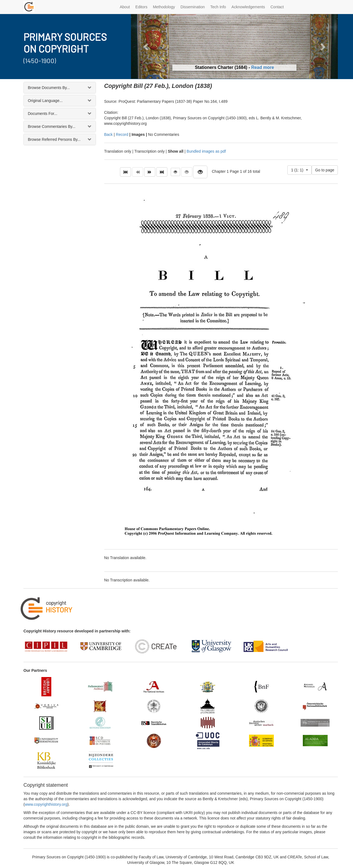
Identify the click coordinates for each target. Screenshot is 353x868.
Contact (277, 7)
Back (109, 134)
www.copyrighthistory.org (46, 804)
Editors (141, 7)
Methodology (164, 7)
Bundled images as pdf (206, 151)
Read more (263, 67)
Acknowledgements (248, 7)
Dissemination (193, 7)
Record (122, 134)
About (125, 7)
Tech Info (218, 7)
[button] (147, 46)
